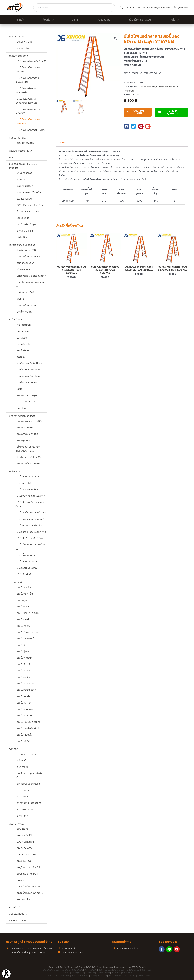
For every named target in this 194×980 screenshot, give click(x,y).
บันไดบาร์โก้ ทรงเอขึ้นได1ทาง (32, 532)
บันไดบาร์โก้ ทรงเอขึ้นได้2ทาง (32, 512)
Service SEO (130, 967)
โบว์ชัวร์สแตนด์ (24, 199)
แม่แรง (20, 389)
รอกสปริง (22, 338)
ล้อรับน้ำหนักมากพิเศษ (28, 887)
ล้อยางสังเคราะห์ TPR (28, 848)
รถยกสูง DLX (24, 440)
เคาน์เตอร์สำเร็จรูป (26, 224)
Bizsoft (142, 967)
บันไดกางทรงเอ (105, 970)
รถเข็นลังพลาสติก (26, 683)
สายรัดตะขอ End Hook (29, 370)
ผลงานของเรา (104, 20)
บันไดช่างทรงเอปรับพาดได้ (31, 519)
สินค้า (75, 20)
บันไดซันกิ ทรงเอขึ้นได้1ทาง (31, 538)
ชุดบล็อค (21, 408)
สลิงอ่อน (21, 357)
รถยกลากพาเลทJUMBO (29, 421)
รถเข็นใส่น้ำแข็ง (25, 735)
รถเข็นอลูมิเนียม (25, 715)
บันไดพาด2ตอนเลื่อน (28, 489)
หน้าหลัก (19, 20)
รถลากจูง (22, 600)
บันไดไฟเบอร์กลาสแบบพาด (31, 130)
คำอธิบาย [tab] (65, 142)
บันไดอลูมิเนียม (17, 471)
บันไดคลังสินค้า (129, 976)
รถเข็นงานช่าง (24, 587)
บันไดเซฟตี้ (146, 970)
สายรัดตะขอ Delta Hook (29, 363)
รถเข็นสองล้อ (24, 696)
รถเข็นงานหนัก (25, 606)
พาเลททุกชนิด (16, 36)
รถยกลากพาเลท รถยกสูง (22, 416)
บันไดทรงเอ (135, 970)
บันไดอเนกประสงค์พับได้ (29, 525)
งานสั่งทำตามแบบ (18, 920)
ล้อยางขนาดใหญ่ (25, 842)
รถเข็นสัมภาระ (24, 703)
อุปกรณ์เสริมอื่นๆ (26, 263)
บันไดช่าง (66, 973)
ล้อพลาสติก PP (25, 835)
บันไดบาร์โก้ (127, 973)
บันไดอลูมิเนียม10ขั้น (80, 976)
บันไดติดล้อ (90, 973)
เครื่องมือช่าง (16, 319)
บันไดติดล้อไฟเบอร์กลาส (54, 970)
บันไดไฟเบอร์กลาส (19, 56)
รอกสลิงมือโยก (25, 344)
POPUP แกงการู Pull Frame (31, 205)
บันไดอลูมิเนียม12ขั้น (99, 976)
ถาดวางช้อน (23, 797)
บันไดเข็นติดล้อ (25, 574)
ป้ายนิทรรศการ (25, 173)
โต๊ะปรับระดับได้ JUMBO (29, 457)
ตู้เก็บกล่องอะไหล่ (26, 293)
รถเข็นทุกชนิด (16, 582)
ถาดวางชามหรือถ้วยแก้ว (29, 803)
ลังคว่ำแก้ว (22, 816)
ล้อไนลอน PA (24, 899)
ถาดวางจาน (23, 790)
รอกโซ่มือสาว (24, 350)
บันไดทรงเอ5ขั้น (103, 973)
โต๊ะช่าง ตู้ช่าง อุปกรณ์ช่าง (22, 245)
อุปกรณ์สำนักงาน (18, 914)
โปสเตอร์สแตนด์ (25, 186)
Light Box (22, 237)
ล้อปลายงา (22, 829)
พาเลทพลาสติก (25, 42)
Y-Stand (22, 179)
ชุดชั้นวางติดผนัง (18, 138)
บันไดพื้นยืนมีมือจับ (27, 555)
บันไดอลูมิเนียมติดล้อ (28, 561)
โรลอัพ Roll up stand (28, 211)
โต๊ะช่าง (21, 299)
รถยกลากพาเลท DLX (28, 434)
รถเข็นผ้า (22, 645)
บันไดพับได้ (116, 973)
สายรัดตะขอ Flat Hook (29, 376)
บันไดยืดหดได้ (24, 483)
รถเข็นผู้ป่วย (23, 651)
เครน (12, 157)
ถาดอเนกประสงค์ (26, 809)
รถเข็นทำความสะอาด (28, 632)
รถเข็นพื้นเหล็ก (25, 664)
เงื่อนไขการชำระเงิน (140, 20)
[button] (115, 38)
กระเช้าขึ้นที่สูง (24, 325)
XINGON (135, 95)
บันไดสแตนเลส (115, 976)
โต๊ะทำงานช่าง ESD (26, 250)
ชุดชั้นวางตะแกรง (26, 143)
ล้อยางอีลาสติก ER (26, 854)
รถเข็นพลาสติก (25, 658)
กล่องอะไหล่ (23, 761)
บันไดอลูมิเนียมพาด (27, 568)
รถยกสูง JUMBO (26, 427)
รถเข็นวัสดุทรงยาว (26, 690)
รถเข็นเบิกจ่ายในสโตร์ (28, 728)
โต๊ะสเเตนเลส (23, 269)
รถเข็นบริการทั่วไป (26, 638)
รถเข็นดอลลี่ (23, 619)
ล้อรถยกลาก (23, 880)
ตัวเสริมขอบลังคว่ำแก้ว (28, 784)
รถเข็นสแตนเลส (25, 709)
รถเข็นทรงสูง (24, 626)
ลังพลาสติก (23, 767)
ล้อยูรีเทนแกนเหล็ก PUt (29, 867)
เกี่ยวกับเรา (48, 20)
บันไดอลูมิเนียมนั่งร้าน (28, 476)
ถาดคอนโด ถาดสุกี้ (26, 754)
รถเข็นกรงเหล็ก (25, 594)
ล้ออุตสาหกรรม (17, 824)
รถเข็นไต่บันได (24, 741)
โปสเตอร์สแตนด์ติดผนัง (29, 192)
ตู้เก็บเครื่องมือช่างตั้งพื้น (30, 256)
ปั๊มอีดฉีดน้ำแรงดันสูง (28, 402)
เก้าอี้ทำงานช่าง (25, 312)
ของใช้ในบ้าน (16, 907)
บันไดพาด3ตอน (144, 976)
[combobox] (74, 8)
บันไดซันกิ (48, 976)
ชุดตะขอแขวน (24, 331)
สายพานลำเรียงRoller (20, 151)
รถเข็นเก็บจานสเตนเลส (29, 722)
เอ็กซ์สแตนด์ (23, 218)
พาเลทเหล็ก (23, 48)
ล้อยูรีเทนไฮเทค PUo (27, 874)
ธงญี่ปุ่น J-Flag (25, 231)
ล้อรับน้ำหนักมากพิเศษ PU (30, 893)
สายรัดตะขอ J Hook (27, 382)
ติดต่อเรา (174, 20)
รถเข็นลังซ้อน (24, 671)
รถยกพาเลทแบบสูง (27, 395)
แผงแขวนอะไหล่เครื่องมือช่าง (31, 276)
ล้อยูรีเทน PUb (24, 861)
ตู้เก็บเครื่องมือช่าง (26, 305)
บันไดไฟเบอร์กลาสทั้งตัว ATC (32, 61)
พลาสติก (14, 749)
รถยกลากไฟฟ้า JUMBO (29, 463)
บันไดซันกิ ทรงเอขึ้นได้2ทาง (31, 496)
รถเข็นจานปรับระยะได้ (28, 613)
